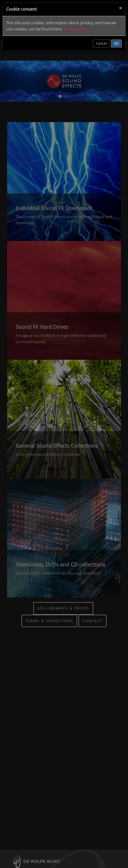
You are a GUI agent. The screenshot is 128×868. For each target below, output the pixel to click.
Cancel (101, 43)
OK (116, 43)
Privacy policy (75, 29)
